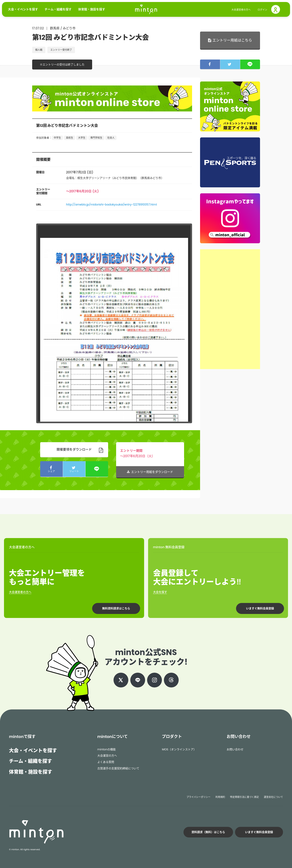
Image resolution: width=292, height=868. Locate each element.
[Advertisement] (230, 309)
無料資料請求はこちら (116, 608)
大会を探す (160, 592)
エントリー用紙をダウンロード (150, 472)
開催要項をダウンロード (74, 449)
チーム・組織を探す (30, 761)
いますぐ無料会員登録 (260, 608)
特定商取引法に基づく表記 (244, 797)
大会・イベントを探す (33, 750)
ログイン (262, 10)
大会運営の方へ (107, 756)
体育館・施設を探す (31, 772)
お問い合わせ (235, 749)
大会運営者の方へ (241, 10)
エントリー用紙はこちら (230, 40)
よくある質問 (106, 762)
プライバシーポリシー (198, 797)
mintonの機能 (107, 749)
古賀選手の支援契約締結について (118, 768)
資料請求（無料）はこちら (208, 832)
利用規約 (220, 797)
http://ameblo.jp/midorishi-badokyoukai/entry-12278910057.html (112, 205)
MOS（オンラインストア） (179, 749)
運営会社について (273, 797)
